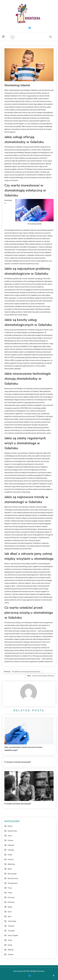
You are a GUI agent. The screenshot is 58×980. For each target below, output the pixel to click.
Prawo (10, 893)
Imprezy (11, 859)
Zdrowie (11, 954)
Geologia (11, 850)
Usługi (10, 945)
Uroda (10, 940)
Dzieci (10, 836)
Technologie (12, 921)
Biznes (10, 826)
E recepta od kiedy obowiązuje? (18, 804)
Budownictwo (12, 831)
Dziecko (10, 840)
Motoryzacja (12, 874)
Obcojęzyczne (13, 883)
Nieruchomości (13, 878)
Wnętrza (11, 950)
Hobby (10, 855)
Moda (10, 869)
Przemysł (11, 897)
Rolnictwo (11, 902)
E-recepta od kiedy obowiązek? (18, 762)
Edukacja (11, 845)
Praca (10, 888)
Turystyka (11, 931)
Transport (11, 926)
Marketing (11, 864)
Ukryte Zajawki (13, 935)
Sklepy (10, 907)
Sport (10, 912)
